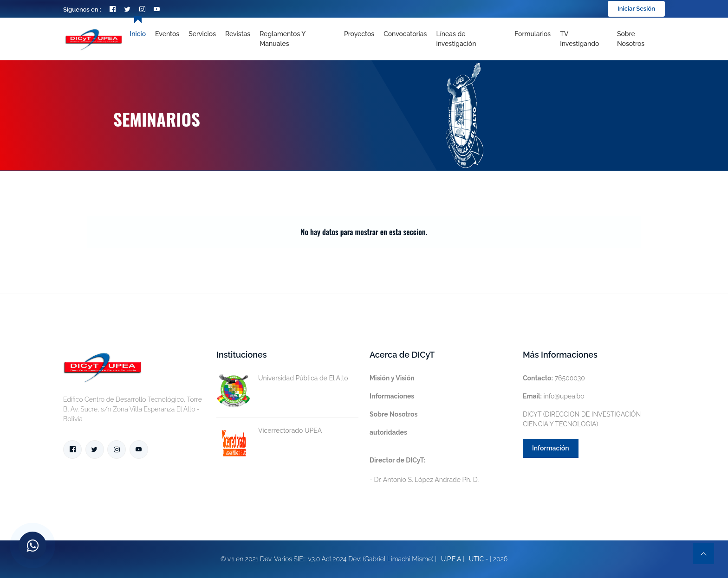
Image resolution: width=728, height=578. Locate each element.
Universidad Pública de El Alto (282, 378)
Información (551, 448)
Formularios (533, 34)
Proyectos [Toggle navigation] (359, 34)
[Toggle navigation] (471, 39)
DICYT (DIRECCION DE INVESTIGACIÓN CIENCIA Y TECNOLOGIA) (582, 419)
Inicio (138, 34)
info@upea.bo (554, 396)
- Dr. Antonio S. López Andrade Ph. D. (424, 470)
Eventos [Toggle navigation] (167, 34)
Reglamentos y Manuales (283, 39)
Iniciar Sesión (636, 9)
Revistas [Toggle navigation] (238, 34)
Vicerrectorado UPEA (269, 431)
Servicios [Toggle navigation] (202, 34)
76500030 (554, 378)
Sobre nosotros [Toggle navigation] (631, 39)
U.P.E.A (451, 559)
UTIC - (479, 559)
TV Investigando (579, 39)
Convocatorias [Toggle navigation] (405, 34)
